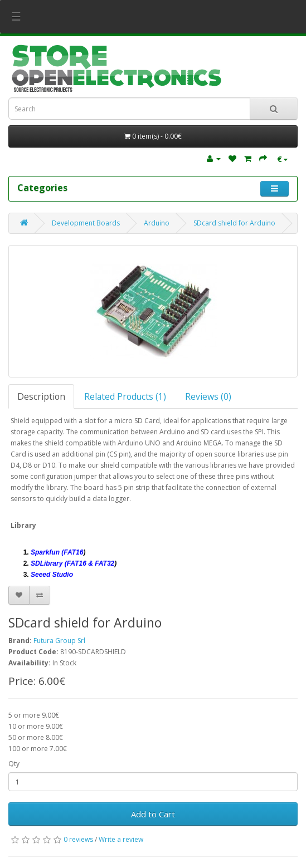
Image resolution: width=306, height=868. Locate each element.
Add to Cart (153, 814)
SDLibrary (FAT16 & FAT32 (72, 563)
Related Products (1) (125, 396)
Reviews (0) (208, 396)
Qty (14, 764)
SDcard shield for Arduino (234, 223)
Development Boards (86, 223)
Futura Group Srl (59, 641)
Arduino (157, 223)
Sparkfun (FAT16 (57, 552)
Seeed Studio (52, 575)
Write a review (121, 839)
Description (41, 396)
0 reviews (78, 839)
